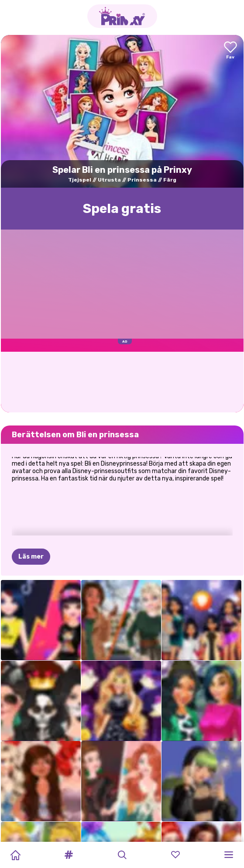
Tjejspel (80, 180)
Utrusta (109, 180)
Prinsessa (142, 180)
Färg (170, 180)
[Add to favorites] (230, 51)
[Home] (15, 855)
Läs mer (31, 513)
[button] (69, 855)
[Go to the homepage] (122, 16)
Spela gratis (122, 209)
